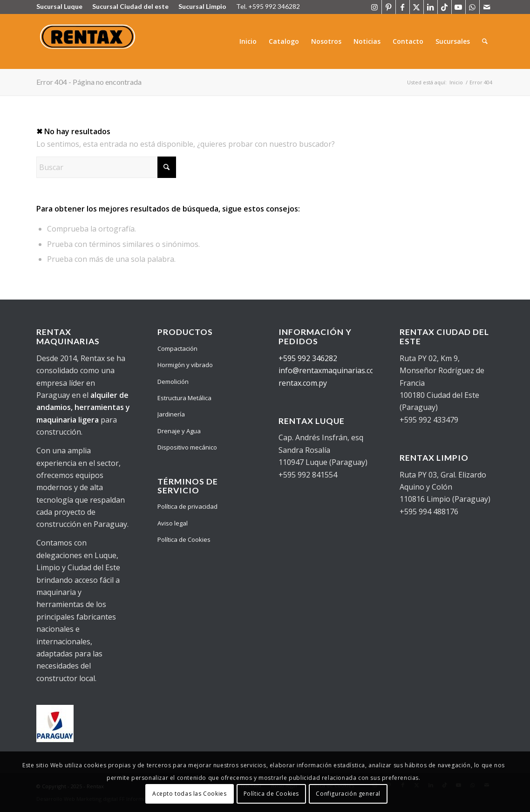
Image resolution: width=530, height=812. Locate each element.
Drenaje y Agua (179, 431)
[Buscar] (485, 41)
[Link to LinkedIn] (431, 7)
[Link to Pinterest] (389, 7)
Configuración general (348, 794)
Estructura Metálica (184, 398)
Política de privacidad (187, 506)
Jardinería (171, 414)
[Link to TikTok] (445, 7)
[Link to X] (417, 7)
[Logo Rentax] (89, 41)
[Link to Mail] (487, 7)
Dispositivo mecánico (187, 447)
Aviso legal (173, 523)
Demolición (173, 382)
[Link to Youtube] (459, 7)
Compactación (177, 348)
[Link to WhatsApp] (472, 7)
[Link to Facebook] (403, 7)
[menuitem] (248, 41)
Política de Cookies (184, 539)
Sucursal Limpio (202, 6)
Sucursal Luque (59, 6)
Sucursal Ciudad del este (130, 6)
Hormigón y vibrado (185, 365)
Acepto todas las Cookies (189, 794)
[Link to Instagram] (375, 7)
